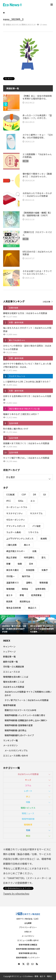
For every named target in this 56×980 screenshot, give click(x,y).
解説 (28, 836)
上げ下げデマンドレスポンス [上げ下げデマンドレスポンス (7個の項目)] (20, 539)
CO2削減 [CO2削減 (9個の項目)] (10, 494)
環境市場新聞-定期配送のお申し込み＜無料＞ (26, 720)
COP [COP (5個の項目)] (24, 494)
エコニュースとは (11, 672)
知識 (28, 830)
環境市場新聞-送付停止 (16, 730)
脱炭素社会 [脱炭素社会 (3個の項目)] (25, 601)
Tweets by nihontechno (16, 894)
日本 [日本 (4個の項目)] (31, 564)
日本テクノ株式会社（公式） (28, 919)
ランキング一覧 (10, 740)
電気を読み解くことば (14, 682)
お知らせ (28, 932)
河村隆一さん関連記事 (14, 667)
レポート (28, 791)
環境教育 (28, 825)
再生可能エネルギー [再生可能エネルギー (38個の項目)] (16, 551)
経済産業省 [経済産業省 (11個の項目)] (36, 595)
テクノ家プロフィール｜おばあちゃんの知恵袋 (27, 700)
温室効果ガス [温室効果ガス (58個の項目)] (13, 583)
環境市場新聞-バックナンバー (28, 957)
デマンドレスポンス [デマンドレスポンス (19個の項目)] (16, 526)
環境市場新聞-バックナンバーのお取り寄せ (25, 715)
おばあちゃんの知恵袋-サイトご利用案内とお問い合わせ (28, 693)
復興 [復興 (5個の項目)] (20, 564)
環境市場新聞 (9, 705)
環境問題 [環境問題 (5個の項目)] (10, 589)
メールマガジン (10, 745)
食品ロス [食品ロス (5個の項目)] (32, 608)
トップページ (9, 652)
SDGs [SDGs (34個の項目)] (21, 501)
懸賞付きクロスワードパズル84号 (20, 710)
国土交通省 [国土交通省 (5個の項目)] (11, 557)
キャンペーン (9, 646)
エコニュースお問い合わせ (16, 756)
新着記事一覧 (9, 657)
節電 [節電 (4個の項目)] (22, 595)
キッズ (28, 780)
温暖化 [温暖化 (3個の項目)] (29, 583)
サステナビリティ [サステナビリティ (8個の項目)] (15, 513)
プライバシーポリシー (28, 927)
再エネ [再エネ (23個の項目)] (27, 545)
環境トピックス (28, 808)
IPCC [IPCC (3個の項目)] (9, 501)
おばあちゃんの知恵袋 (14, 687)
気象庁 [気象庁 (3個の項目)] (45, 570)
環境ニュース (28, 813)
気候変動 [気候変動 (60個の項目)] (30, 570)
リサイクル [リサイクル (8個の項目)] (33, 532)
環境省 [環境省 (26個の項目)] (25, 589)
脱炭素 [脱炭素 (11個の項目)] (9, 601)
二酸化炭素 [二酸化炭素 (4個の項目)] (11, 545)
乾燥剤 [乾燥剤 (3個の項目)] (44, 539)
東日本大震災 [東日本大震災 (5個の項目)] (13, 570)
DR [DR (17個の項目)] (34, 494)
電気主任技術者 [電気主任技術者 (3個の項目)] (14, 608)
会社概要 (28, 923)
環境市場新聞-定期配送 (28, 945)
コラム (28, 785)
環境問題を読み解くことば (16, 677)
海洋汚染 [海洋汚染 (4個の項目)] (26, 576)
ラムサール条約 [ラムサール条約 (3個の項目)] (14, 532)
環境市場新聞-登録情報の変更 (19, 725)
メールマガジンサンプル (16, 750)
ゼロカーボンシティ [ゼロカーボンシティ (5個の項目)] (16, 520)
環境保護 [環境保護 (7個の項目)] (44, 583)
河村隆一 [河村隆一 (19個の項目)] (10, 576)
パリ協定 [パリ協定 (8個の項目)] (36, 526)
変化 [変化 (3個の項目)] (44, 557)
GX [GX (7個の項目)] (45, 494)
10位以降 (46, 302)
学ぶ (28, 797)
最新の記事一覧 (10, 662)
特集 (28, 802)
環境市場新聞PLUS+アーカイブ (19, 735)
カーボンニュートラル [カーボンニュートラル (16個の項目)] (17, 507)
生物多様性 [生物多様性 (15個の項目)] (40, 589)
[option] (14, 625)
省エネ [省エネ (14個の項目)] (9, 595)
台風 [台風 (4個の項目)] (34, 551)
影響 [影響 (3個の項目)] (8, 564)
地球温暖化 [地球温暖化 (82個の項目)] (29, 557)
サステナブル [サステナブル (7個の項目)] (36, 513)
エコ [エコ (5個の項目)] (33, 501)
